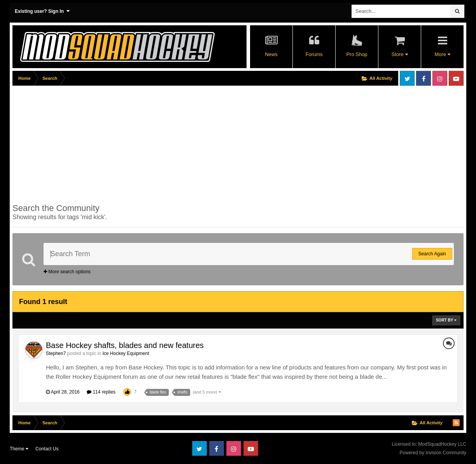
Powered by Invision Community (433, 453)
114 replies (101, 392)
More (442, 54)
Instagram (440, 78)
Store (399, 54)
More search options (67, 272)
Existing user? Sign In (42, 11)
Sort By (446, 320)
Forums (314, 54)
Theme (19, 449)
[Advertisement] (154, 143)
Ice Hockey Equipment (126, 353)
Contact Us (47, 449)
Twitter (407, 78)
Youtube (456, 78)
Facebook (423, 78)
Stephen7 (56, 353)
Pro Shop (357, 54)
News (271, 54)
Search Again (432, 254)
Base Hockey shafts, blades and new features (125, 345)
